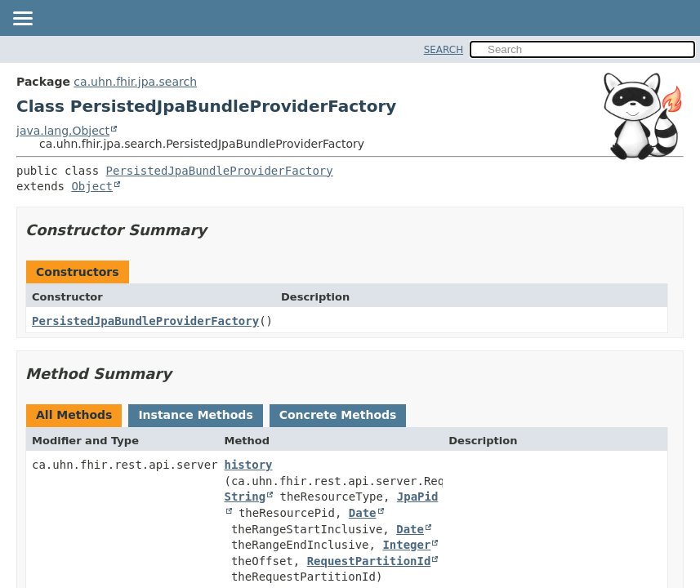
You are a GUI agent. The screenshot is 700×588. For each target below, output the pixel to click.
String (245, 497)
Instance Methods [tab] (195, 415)
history (249, 465)
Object (92, 186)
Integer (406, 545)
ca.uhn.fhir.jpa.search (135, 82)
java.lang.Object (63, 131)
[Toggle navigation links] (22, 20)
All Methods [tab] (74, 415)
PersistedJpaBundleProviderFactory (220, 171)
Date (363, 513)
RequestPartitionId (369, 561)
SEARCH (444, 50)
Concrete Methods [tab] (338, 415)
